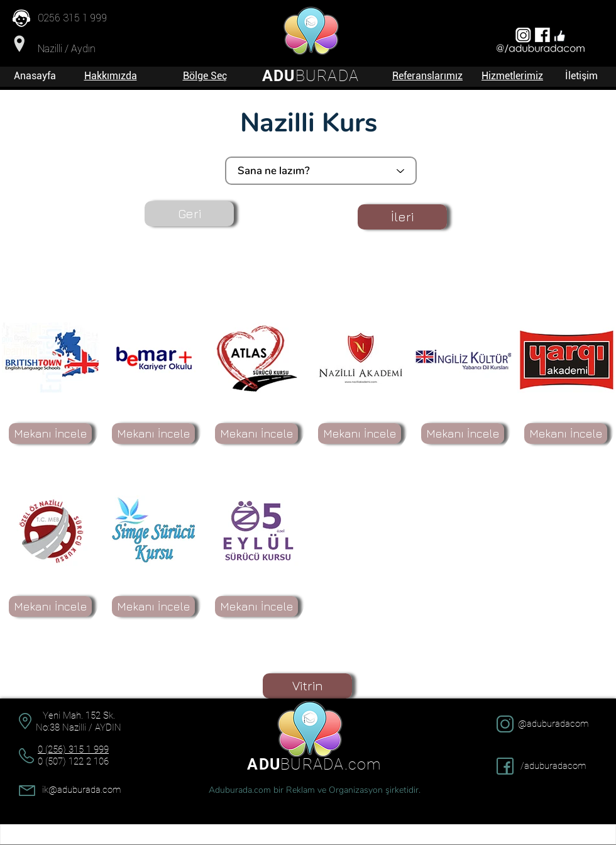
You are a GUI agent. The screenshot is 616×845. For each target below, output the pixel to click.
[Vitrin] (307, 686)
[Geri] (189, 214)
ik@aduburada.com (81, 790)
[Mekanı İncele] (50, 434)
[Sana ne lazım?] (321, 171)
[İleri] (402, 217)
